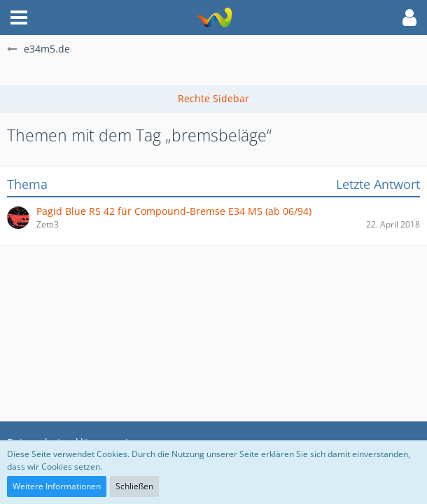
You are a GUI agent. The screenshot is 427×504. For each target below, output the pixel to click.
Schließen (134, 486)
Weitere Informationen (57, 486)
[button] (19, 17)
